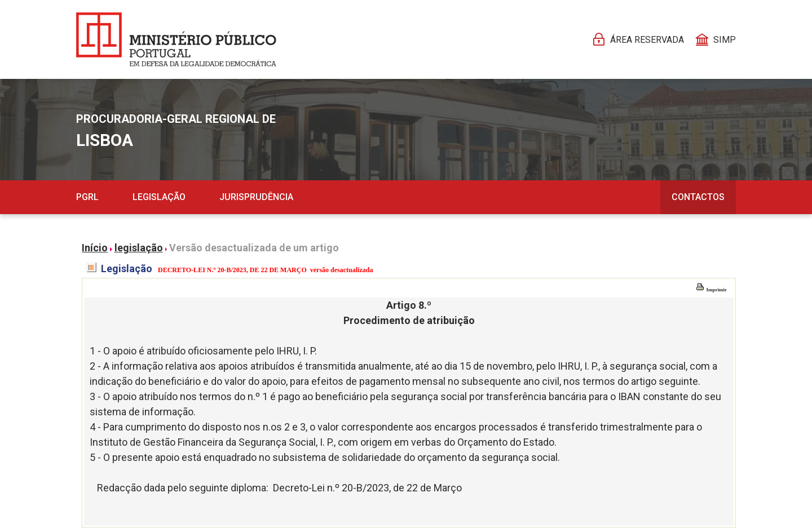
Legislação (159, 197)
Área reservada (647, 40)
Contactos (698, 197)
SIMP (725, 40)
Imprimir (711, 290)
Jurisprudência (256, 197)
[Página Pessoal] (176, 39)
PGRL (87, 197)
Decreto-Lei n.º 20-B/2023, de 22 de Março (367, 488)
